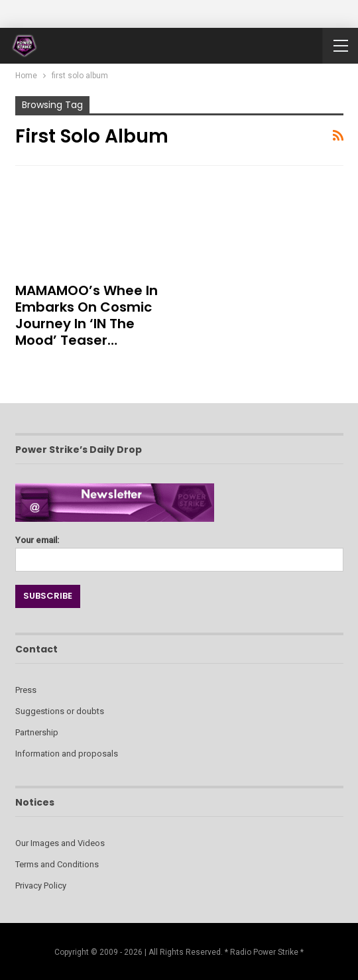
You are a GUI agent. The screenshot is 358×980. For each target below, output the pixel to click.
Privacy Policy (41, 886)
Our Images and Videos (60, 843)
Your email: (179, 550)
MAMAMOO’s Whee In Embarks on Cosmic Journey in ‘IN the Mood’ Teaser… (87, 315)
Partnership (37, 732)
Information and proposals (67, 754)
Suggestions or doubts (60, 711)
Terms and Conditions (57, 864)
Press (26, 690)
